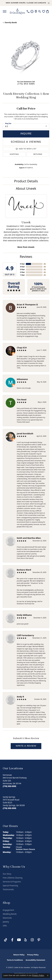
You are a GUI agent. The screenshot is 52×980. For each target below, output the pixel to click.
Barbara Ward (24, 570)
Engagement (8, 910)
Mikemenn (22, 379)
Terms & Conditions (15, 960)
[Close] (49, 3)
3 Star (22, 269)
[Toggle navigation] (5, 11)
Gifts (5, 926)
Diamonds (7, 918)
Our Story (7, 874)
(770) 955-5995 (26, 84)
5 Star (22, 264)
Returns (38, 154)
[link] (28, 11)
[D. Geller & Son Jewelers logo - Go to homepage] (17, 11)
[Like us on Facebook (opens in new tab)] (12, 940)
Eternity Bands (11, 22)
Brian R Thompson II (27, 304)
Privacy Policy (33, 955)
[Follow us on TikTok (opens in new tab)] (6, 940)
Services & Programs (12, 882)
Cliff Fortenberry (25, 635)
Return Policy (19, 955)
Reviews (26, 256)
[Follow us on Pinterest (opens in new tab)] (39, 940)
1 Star (22, 275)
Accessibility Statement (35, 960)
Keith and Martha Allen (29, 538)
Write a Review (26, 746)
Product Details (26, 181)
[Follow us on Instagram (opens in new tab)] (32, 940)
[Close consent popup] (48, 976)
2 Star (22, 272)
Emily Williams (24, 615)
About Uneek (26, 188)
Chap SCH (22, 348)
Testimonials (8, 889)
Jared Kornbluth (25, 433)
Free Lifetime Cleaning (13, 878)
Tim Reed (22, 399)
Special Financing (10, 886)
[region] (26, 55)
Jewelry (6, 922)
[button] (40, 11)
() (45, 264)
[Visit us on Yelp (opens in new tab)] (26, 940)
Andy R (20, 697)
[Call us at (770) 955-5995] (9, 786)
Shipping (14, 154)
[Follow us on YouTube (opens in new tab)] (19, 940)
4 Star (22, 267)
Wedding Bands (10, 914)
